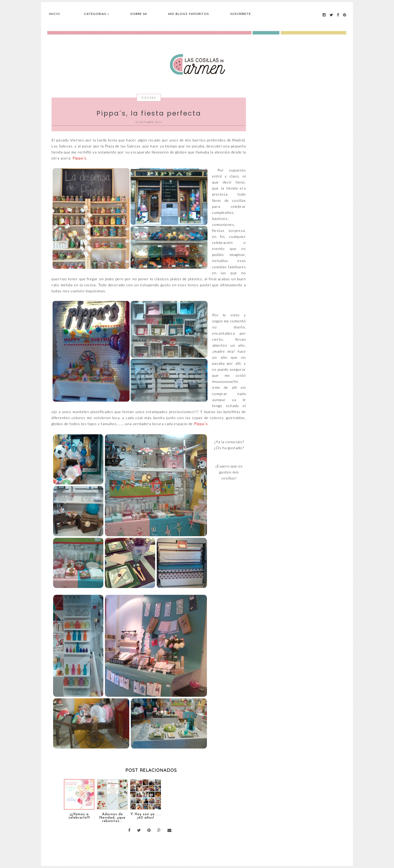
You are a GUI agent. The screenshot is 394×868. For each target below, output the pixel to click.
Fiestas (149, 98)
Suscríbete (241, 14)
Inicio (55, 14)
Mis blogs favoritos (189, 14)
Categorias (95, 14)
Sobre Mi (139, 14)
